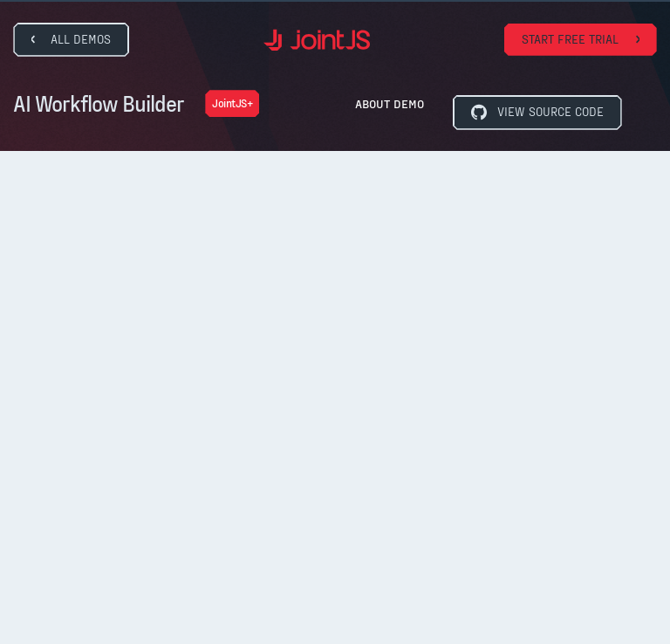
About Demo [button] (390, 103)
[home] (317, 40)
